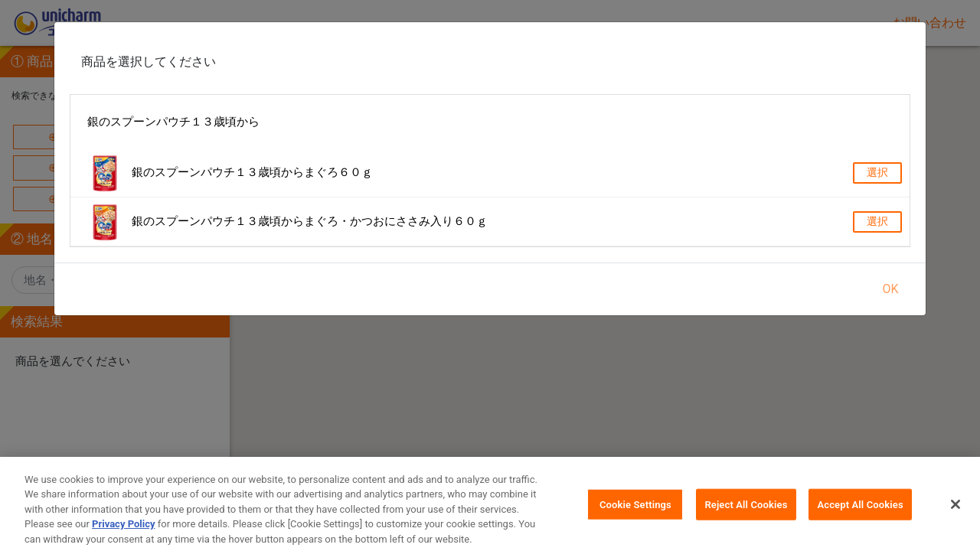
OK (890, 289)
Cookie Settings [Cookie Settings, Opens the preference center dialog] (635, 512)
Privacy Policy (123, 531)
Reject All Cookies (746, 512)
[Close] (955, 511)
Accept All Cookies (860, 512)
